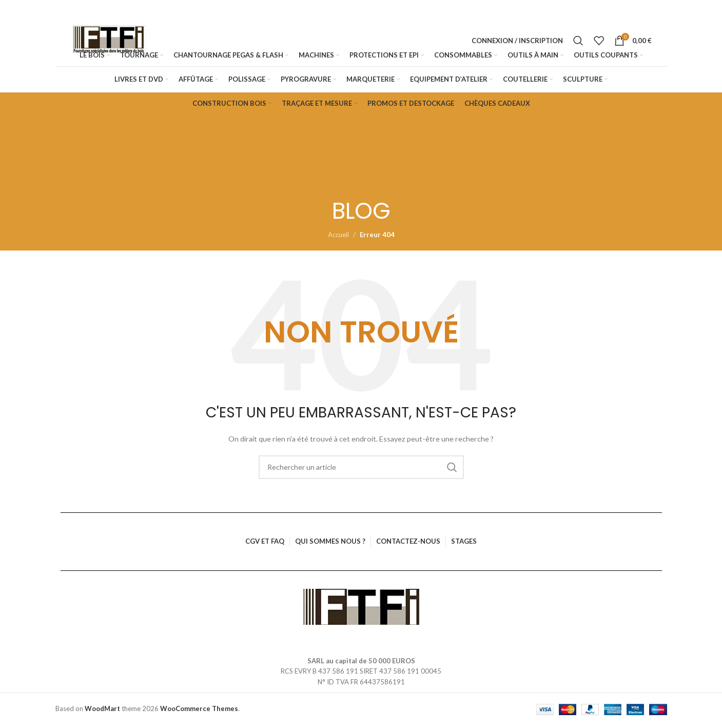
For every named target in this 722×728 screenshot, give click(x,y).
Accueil (338, 238)
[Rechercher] (578, 42)
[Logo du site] (109, 42)
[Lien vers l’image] (361, 608)
